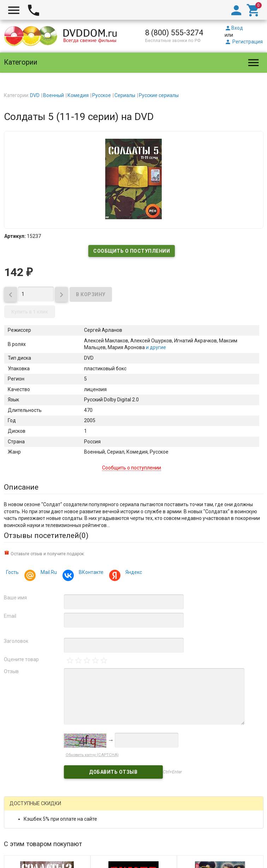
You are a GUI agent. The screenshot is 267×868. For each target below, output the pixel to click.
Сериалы (125, 95)
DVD (35, 95)
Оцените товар (21, 659)
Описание (21, 487)
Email (10, 616)
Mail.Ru (48, 573)
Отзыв (11, 671)
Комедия (78, 95)
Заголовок (16, 641)
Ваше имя (15, 598)
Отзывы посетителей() (46, 535)
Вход (234, 28)
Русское (102, 95)
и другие (155, 347)
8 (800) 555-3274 (174, 33)
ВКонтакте (90, 573)
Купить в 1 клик (30, 312)
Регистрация (244, 42)
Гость (12, 572)
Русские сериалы (159, 95)
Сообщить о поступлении (132, 251)
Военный (54, 95)
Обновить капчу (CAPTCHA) (92, 755)
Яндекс (133, 573)
